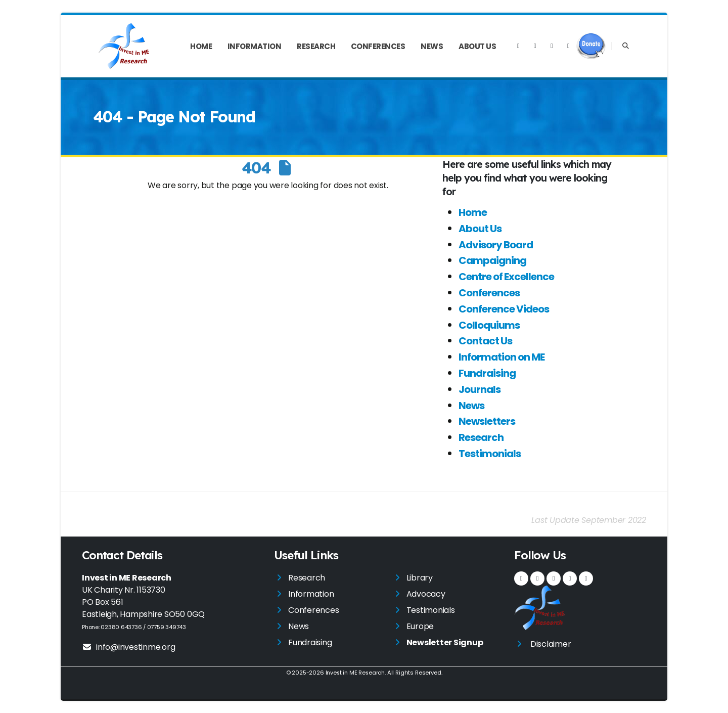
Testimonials (490, 454)
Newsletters (487, 421)
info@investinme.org (128, 647)
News (432, 46)
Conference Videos (504, 309)
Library (420, 578)
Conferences (378, 46)
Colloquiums (489, 325)
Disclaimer (551, 644)
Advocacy (426, 594)
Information (255, 46)
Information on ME (502, 357)
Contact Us (485, 341)
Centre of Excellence (506, 277)
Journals (480, 389)
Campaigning (492, 260)
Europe (420, 626)
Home (201, 46)
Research (316, 46)
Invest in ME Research (355, 673)
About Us (477, 46)
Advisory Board (496, 245)
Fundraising (487, 373)
